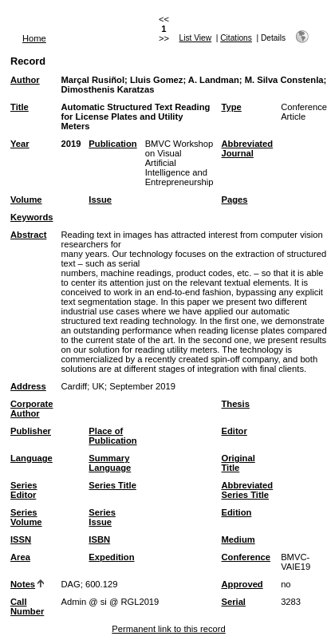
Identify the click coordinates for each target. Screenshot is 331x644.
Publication (112, 144)
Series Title (112, 485)
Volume (26, 200)
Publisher (31, 431)
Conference (246, 557)
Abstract (28, 235)
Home (34, 38)
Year (20, 144)
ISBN (99, 539)
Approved (242, 584)
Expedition (111, 557)
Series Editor (24, 490)
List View (196, 38)
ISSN (21, 539)
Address (28, 386)
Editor (234, 431)
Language (32, 458)
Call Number (27, 606)
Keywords (32, 217)
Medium (238, 539)
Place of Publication (112, 436)
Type (231, 107)
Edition (236, 512)
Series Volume (26, 517)
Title (20, 107)
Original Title (238, 463)
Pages (234, 200)
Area (20, 557)
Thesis (235, 404)
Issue (100, 200)
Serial (233, 602)
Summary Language (110, 463)
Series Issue (102, 517)
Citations (236, 38)
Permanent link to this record (168, 629)
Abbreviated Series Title (247, 490)
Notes (23, 584)
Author (25, 80)
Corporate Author (32, 409)
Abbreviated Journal (247, 148)
